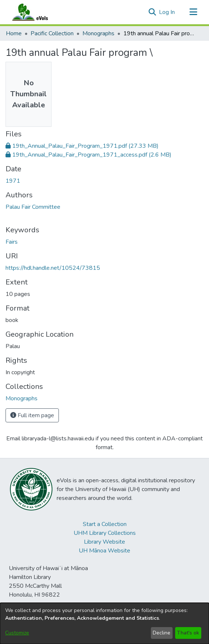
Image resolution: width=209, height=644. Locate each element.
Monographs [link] (98, 33)
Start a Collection (105, 524)
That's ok (188, 633)
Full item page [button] (32, 415)
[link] (82, 146)
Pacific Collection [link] (52, 33)
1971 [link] (13, 181)
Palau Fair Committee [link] (33, 207)
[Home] (37, 12)
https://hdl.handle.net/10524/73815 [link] (53, 268)
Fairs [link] (12, 242)
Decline (162, 633)
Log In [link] (167, 12)
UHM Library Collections (105, 533)
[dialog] (104, 623)
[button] (152, 12)
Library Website (104, 542)
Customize (17, 633)
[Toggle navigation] (193, 12)
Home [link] (14, 33)
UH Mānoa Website (104, 551)
